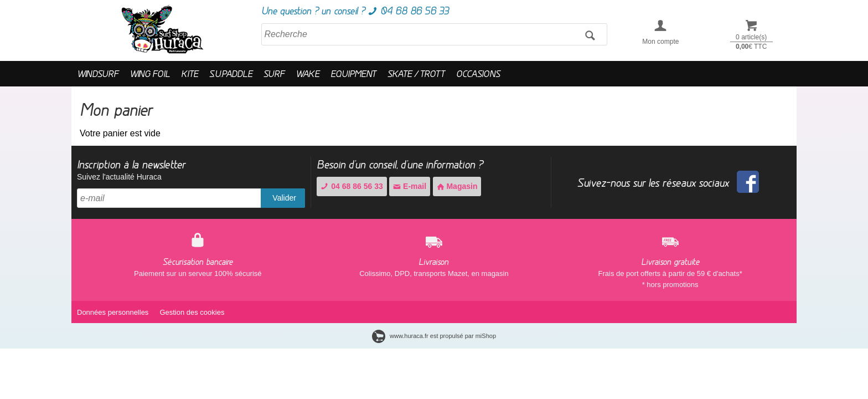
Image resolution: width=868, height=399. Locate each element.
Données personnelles (113, 312)
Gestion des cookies (192, 312)
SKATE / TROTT (416, 73)
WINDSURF (98, 73)
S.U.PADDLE (231, 73)
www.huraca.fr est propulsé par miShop (434, 336)
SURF (274, 73)
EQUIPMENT (353, 73)
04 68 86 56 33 (352, 186)
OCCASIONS (478, 73)
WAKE (308, 73)
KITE (190, 73)
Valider (284, 198)
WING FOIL (150, 73)
